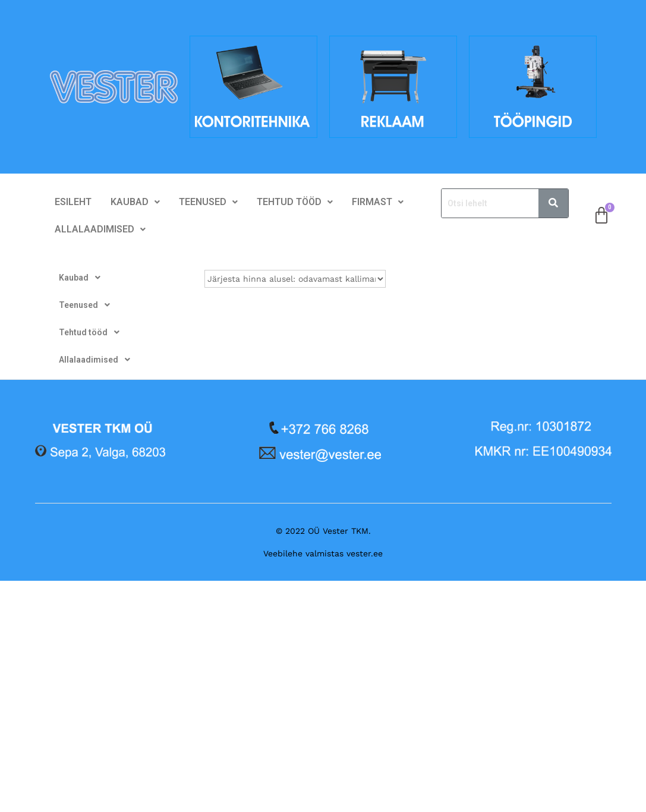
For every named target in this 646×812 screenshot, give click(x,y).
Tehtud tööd (295, 202)
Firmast (378, 202)
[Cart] (601, 216)
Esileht (73, 202)
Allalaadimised (100, 229)
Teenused (208, 202)
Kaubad (135, 202)
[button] (135, 202)
